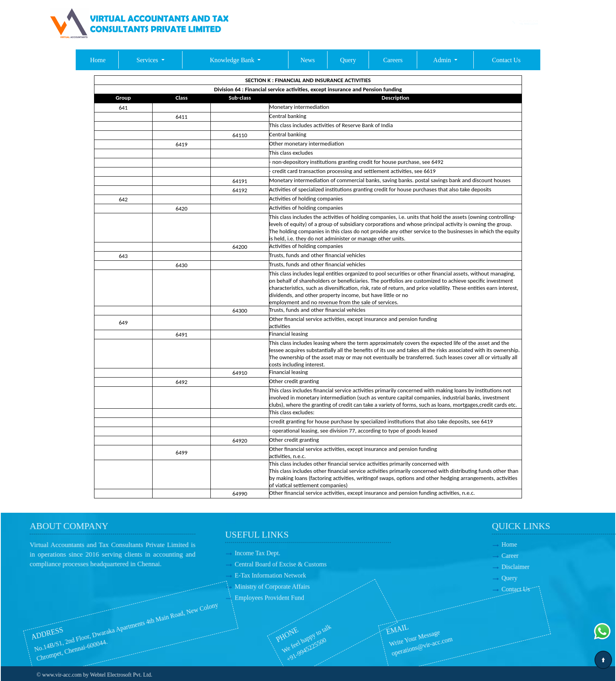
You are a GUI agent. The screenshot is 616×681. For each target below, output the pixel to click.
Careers (393, 60)
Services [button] (148, 60)
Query (348, 60)
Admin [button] (443, 60)
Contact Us (506, 60)
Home (98, 60)
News (308, 60)
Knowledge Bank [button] (233, 60)
